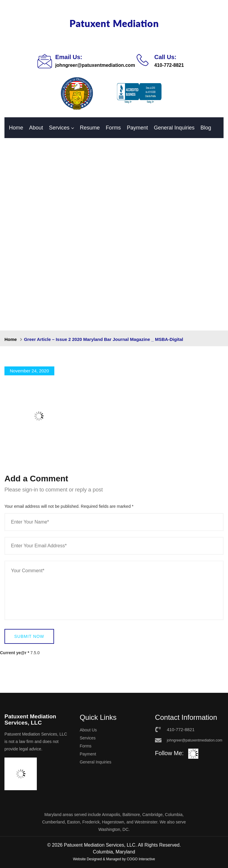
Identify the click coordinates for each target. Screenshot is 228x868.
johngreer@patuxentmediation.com (95, 65)
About (36, 128)
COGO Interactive (141, 859)
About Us (88, 730)
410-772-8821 (169, 65)
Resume (90, 128)
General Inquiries (174, 128)
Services (59, 128)
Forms (113, 128)
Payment (137, 128)
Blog (206, 128)
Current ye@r (15, 653)
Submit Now (29, 636)
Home (16, 128)
